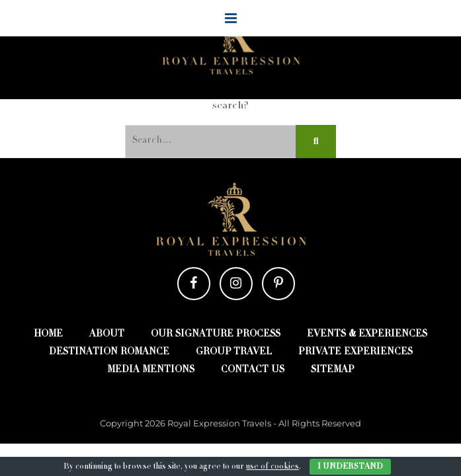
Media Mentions (151, 370)
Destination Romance (109, 352)
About (107, 335)
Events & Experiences (367, 335)
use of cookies (272, 467)
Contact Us (253, 370)
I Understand (350, 467)
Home (48, 335)
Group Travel (234, 352)
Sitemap (333, 370)
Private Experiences (356, 352)
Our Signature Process (216, 335)
